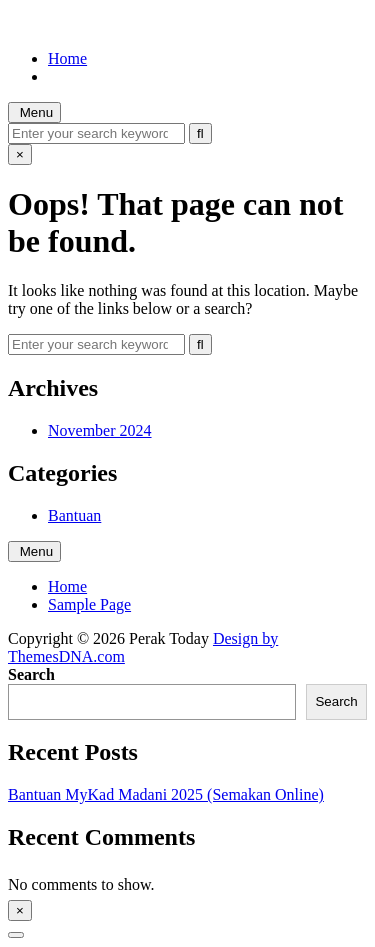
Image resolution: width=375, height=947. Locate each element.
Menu (34, 112)
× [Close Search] (20, 154)
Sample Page (89, 604)
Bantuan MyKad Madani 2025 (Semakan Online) (166, 794)
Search (31, 674)
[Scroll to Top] (16, 935)
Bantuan (74, 515)
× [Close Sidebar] (20, 910)
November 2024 (100, 430)
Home (67, 58)
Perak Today (48, 24)
